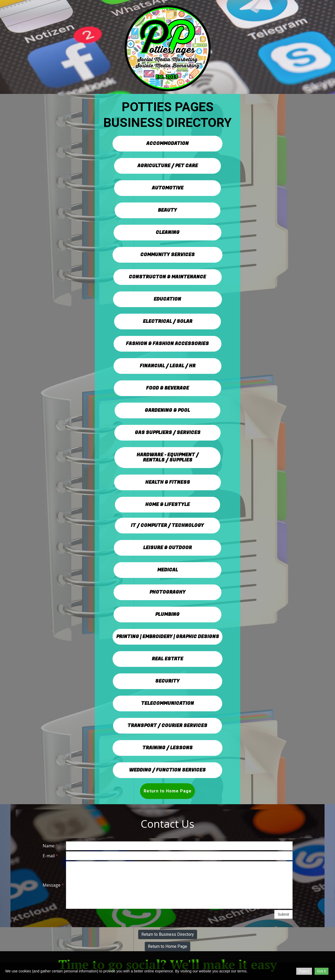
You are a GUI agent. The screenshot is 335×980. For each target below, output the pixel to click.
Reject (304, 971)
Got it (322, 971)
